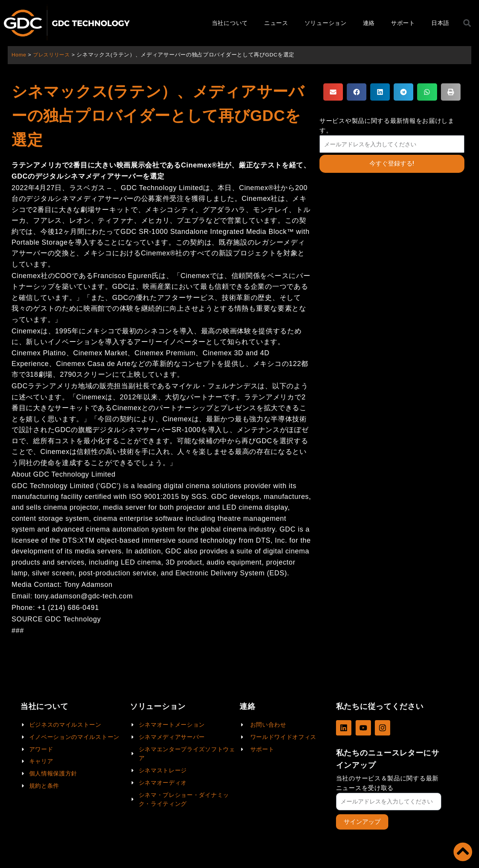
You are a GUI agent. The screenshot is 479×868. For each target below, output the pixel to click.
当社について (230, 23)
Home (19, 55)
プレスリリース (53, 55)
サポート (403, 23)
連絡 (369, 23)
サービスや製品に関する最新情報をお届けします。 (387, 126)
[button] (333, 92)
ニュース (276, 23)
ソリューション (326, 23)
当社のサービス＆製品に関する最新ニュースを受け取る (387, 783)
